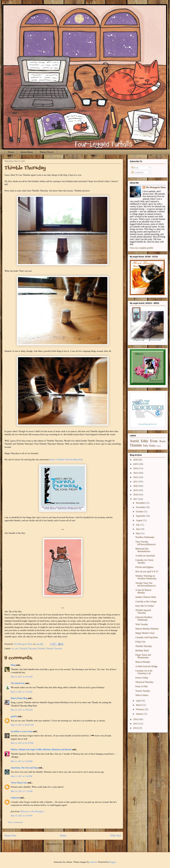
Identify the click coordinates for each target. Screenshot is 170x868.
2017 (136, 499)
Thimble (41, 649)
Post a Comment (15, 822)
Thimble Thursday (54, 649)
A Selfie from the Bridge (146, 666)
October (140, 512)
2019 (136, 490)
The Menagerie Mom (155, 187)
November (141, 507)
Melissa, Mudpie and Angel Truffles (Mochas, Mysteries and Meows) (41, 750)
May (138, 533)
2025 (136, 464)
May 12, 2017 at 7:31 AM (22, 791)
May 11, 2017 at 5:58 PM (22, 761)
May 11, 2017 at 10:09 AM (22, 725)
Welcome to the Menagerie (32, 811)
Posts (135, 168)
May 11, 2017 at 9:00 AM (22, 710)
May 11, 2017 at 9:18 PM (21, 776)
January (140, 714)
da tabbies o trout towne (22, 731)
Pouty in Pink (141, 686)
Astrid (134, 441)
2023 (136, 473)
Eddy (144, 441)
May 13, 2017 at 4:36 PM (22, 816)
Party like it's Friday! (145, 606)
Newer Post (10, 836)
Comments (138, 172)
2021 (136, 482)
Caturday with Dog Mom (147, 637)
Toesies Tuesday (143, 691)
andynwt (93, 862)
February (140, 709)
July (138, 525)
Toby (146, 446)
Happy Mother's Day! (145, 633)
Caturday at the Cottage (146, 601)
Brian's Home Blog (19, 698)
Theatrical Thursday (144, 682)
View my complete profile (141, 248)
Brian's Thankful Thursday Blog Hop (66, 460)
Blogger (112, 862)
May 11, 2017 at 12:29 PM (22, 743)
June (138, 529)
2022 (136, 477)
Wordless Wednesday (145, 537)
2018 (136, 495)
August (139, 520)
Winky (159, 446)
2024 (136, 468)
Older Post (115, 836)
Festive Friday (142, 678)
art (13, 649)
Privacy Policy (47, 152)
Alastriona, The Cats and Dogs (25, 768)
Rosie (162, 441)
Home (11, 152)
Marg (13, 665)
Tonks (152, 446)
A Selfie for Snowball (145, 556)
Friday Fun (140, 642)
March (139, 705)
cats (17, 649)
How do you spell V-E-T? (147, 571)
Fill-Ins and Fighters (145, 567)
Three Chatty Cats (19, 783)
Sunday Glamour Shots (146, 597)
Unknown (15, 798)
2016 (136, 719)
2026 (136, 460)
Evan (154, 441)
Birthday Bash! (142, 651)
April (139, 701)
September (141, 516)
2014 (136, 728)
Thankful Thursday (28, 649)
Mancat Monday (143, 662)
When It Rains (142, 695)
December (141, 503)
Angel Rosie (27, 152)
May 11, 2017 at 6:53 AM (22, 677)
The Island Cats (18, 683)
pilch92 (14, 716)
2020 (136, 486)
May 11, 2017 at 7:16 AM (22, 692)
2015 (136, 724)
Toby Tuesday (142, 624)
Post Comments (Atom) (69, 844)
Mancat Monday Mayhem (147, 629)
